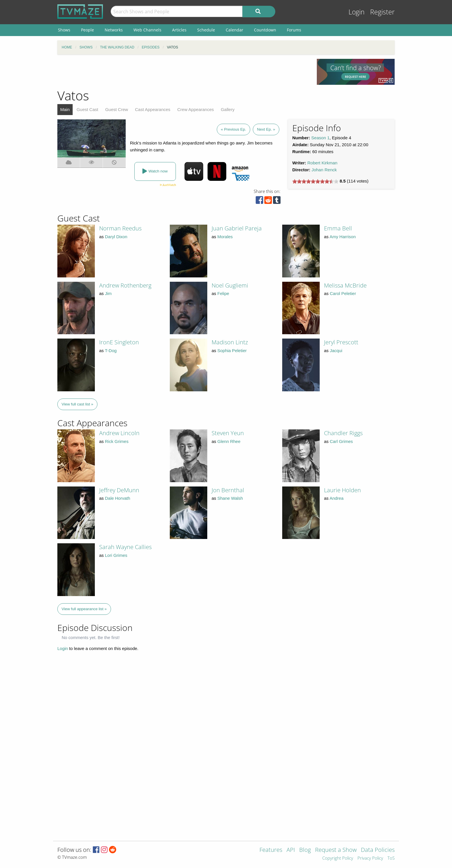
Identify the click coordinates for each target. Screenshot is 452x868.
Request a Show (336, 850)
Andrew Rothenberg (125, 285)
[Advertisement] (183, 72)
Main (65, 109)
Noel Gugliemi (230, 285)
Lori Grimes (116, 555)
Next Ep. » (266, 129)
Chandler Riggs (343, 433)
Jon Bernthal (228, 490)
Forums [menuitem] (294, 30)
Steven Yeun (228, 433)
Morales (225, 237)
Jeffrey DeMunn (119, 490)
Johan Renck (324, 170)
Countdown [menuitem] (265, 30)
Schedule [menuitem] (206, 30)
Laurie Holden (342, 490)
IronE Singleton (119, 342)
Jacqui (336, 351)
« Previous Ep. (233, 129)
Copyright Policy (338, 858)
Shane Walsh (230, 498)
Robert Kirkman (322, 163)
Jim (108, 293)
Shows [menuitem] (64, 30)
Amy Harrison (343, 237)
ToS (391, 858)
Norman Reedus (120, 228)
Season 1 (320, 138)
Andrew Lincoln (119, 433)
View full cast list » (78, 404)
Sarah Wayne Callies (125, 547)
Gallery (228, 109)
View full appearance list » (84, 609)
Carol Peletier (343, 293)
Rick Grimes (117, 441)
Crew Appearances (196, 109)
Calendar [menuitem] (235, 30)
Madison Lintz (230, 342)
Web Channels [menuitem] (147, 30)
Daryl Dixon (116, 237)
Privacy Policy (370, 858)
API (291, 850)
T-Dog (111, 351)
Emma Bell (338, 228)
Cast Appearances (153, 109)
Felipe (223, 293)
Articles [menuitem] (179, 30)
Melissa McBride (345, 285)
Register (382, 12)
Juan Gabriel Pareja (237, 228)
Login (357, 12)
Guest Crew (117, 109)
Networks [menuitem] (114, 30)
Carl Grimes (341, 441)
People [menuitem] (87, 30)
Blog (305, 850)
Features (271, 850)
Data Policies (378, 850)
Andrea (336, 498)
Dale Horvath (118, 498)
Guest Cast (87, 109)
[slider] (315, 181)
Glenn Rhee (229, 441)
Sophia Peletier (232, 351)
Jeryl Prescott (341, 342)
